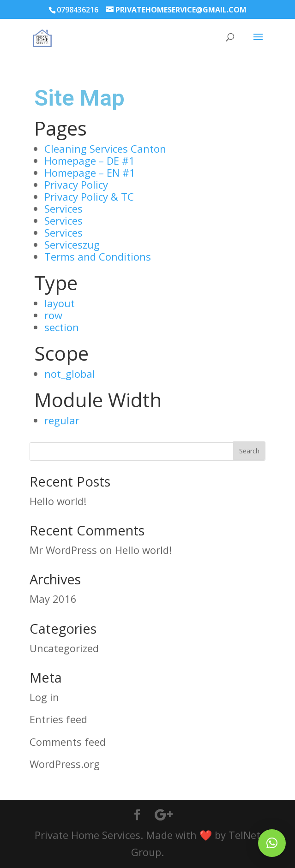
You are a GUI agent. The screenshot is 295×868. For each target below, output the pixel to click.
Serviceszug (72, 244)
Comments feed (68, 742)
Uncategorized (64, 648)
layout (60, 303)
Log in (44, 697)
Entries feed (58, 719)
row (53, 315)
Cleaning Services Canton (105, 149)
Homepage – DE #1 (90, 161)
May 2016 (53, 599)
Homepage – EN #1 (90, 172)
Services (63, 208)
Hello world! (58, 501)
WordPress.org (65, 764)
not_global (70, 374)
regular (62, 420)
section (62, 327)
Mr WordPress (63, 550)
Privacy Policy (76, 184)
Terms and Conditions (98, 256)
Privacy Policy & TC (89, 196)
